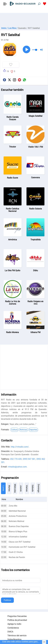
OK (44, 642)
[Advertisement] (24, 19)
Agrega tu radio (14, 624)
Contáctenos (13, 628)
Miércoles (15, 488)
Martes (9, 488)
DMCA (10, 632)
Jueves (21, 488)
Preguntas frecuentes (17, 616)
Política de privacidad (17, 620)
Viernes (27, 488)
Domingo (39, 488)
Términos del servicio (17, 636)
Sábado (33, 488)
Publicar (7, 600)
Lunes (3, 488)
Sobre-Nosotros (14, 639)
